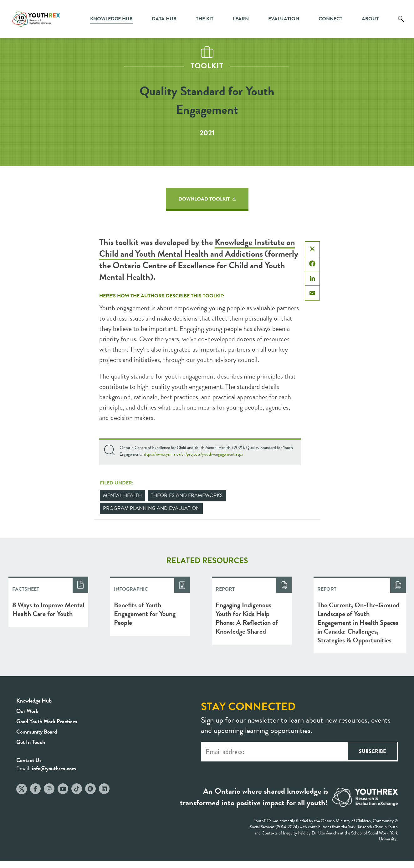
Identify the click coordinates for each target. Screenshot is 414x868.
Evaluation (284, 19)
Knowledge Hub (111, 19)
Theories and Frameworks (187, 495)
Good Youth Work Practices (47, 721)
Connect (330, 19)
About (370, 19)
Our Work (27, 711)
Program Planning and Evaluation (151, 508)
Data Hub (164, 19)
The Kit (205, 19)
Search (401, 24)
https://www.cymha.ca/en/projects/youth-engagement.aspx (193, 454)
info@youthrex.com (54, 768)
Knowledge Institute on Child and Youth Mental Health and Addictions (197, 248)
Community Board (37, 732)
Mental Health (122, 495)
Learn (241, 19)
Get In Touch (31, 742)
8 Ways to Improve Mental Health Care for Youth (48, 609)
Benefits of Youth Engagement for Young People (145, 614)
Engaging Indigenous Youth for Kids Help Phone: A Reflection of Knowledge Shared (247, 618)
